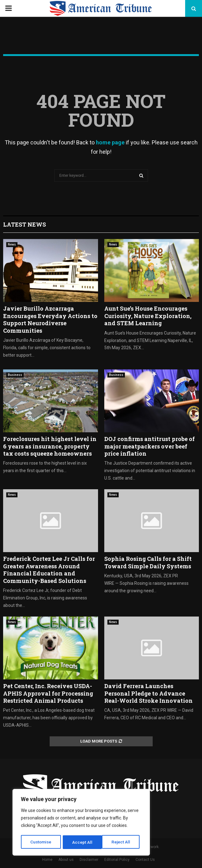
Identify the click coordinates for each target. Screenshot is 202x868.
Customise (41, 842)
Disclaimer (89, 860)
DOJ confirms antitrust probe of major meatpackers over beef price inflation (150, 446)
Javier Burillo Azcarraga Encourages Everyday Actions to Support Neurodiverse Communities (50, 319)
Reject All (82, 842)
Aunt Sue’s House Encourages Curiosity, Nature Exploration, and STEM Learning (148, 316)
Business (15, 375)
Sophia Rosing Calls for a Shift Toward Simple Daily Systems (148, 562)
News (12, 244)
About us (66, 860)
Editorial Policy (117, 860)
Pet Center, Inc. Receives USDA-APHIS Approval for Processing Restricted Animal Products (48, 693)
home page (110, 142)
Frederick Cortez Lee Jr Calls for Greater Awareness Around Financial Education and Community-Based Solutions (49, 570)
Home (47, 860)
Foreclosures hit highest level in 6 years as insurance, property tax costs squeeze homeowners (50, 446)
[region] (81, 823)
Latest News (25, 224)
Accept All (122, 842)
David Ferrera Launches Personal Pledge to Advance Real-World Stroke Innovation (148, 693)
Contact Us (145, 860)
